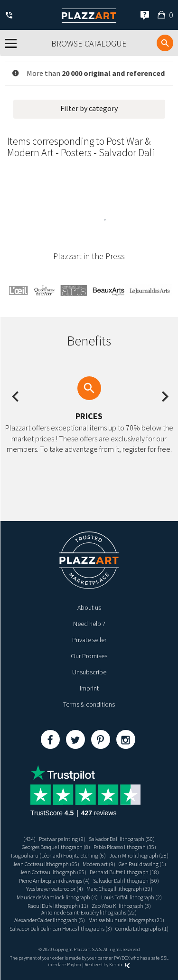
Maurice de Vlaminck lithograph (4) (57, 897)
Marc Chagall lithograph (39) (119, 889)
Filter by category (89, 108)
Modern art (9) (99, 864)
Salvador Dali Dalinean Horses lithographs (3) (61, 929)
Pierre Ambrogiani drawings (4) (54, 881)
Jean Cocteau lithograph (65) (46, 864)
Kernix (120, 965)
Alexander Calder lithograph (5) (50, 920)
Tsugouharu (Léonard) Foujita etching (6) (58, 855)
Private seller (89, 640)
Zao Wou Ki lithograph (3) (121, 906)
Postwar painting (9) (62, 839)
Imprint (89, 688)
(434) (29, 839)
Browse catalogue (89, 43)
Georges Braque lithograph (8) (56, 847)
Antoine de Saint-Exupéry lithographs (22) (89, 912)
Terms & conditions (89, 704)
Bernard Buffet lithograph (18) (124, 872)
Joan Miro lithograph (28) (139, 855)
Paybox (74, 965)
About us (89, 607)
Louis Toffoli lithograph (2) (131, 897)
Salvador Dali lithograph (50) (122, 839)
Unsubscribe (89, 672)
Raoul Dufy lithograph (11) (58, 906)
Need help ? (89, 624)
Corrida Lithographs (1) (142, 929)
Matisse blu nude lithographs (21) (126, 920)
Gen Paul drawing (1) (142, 864)
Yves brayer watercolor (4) (55, 889)
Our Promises (89, 656)
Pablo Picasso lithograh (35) (125, 847)
